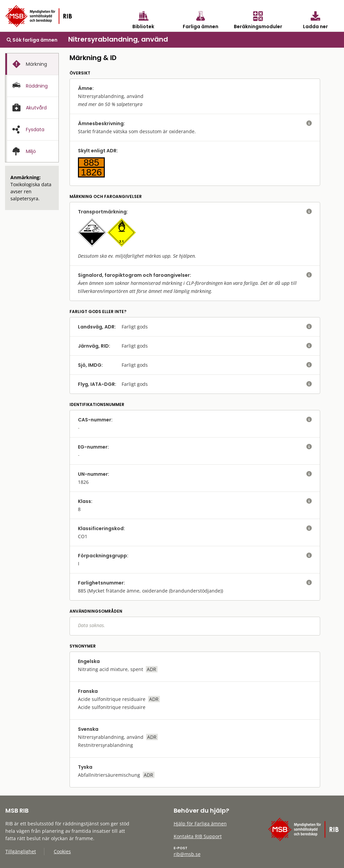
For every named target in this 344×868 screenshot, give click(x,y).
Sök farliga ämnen (32, 40)
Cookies (62, 851)
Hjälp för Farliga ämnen (200, 824)
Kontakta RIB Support (198, 836)
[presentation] (32, 64)
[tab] (32, 64)
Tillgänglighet (21, 851)
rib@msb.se (187, 854)
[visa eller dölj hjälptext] (309, 123)
